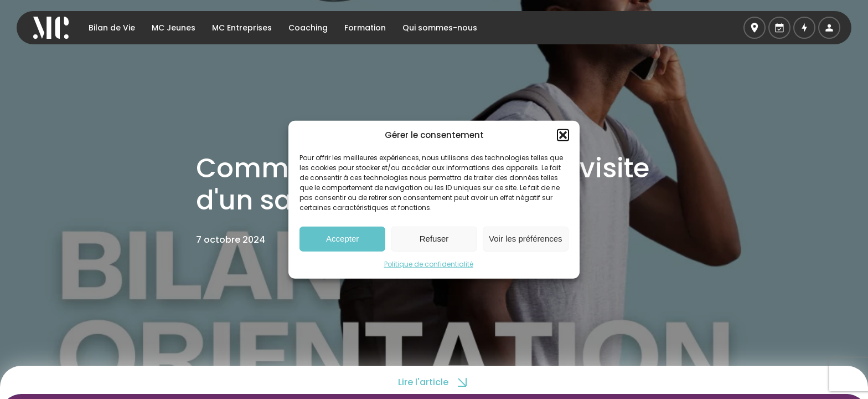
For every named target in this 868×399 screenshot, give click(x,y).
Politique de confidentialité (429, 264)
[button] (563, 135)
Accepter (342, 239)
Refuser (434, 239)
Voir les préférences (526, 239)
